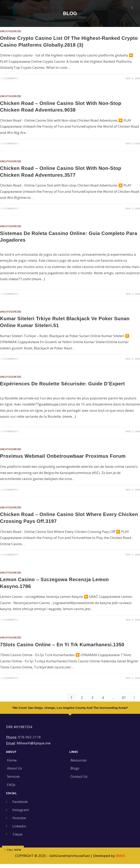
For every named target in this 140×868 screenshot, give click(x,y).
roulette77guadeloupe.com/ (45, 404)
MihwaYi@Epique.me (34, 743)
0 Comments (10, 78)
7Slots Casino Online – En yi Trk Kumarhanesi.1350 (62, 645)
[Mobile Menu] (132, 7)
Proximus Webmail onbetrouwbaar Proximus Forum (63, 456)
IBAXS (120, 856)
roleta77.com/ (20, 279)
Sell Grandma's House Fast (37, 7)
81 (124, 698)
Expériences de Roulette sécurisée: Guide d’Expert (62, 384)
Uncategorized (11, 31)
